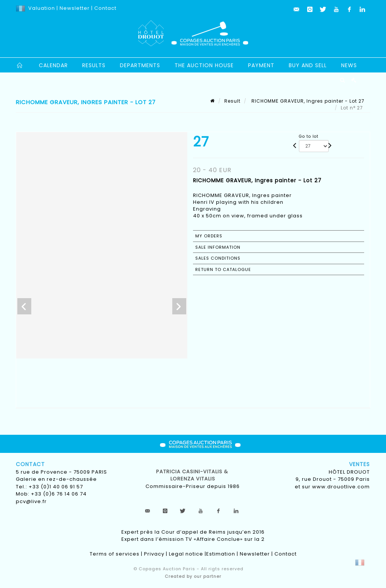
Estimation (221, 554)
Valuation (42, 8)
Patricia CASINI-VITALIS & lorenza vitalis (193, 475)
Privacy (154, 554)
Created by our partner (193, 576)
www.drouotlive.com (341, 487)
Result (232, 101)
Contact (105, 8)
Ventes (359, 464)
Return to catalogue (223, 269)
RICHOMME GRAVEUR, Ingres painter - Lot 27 (307, 101)
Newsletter (74, 8)
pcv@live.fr (31, 501)
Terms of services (115, 554)
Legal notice (186, 554)
